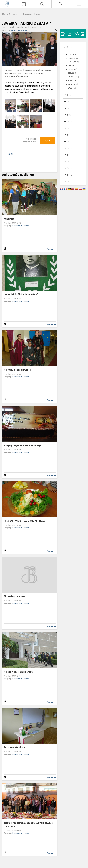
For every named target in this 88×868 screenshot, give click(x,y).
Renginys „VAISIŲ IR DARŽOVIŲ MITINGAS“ (25, 521)
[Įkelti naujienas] (24, 4)
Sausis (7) (72, 88)
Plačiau (50, 249)
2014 (69, 162)
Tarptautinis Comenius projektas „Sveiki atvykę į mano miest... (28, 825)
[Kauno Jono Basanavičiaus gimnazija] (7, 4)
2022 (69, 108)
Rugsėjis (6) (73, 58)
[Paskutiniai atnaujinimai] (42, 4)
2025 (69, 47)
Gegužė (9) (72, 73)
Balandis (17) (73, 77)
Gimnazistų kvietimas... (15, 596)
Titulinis (5, 14)
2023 (69, 102)
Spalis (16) (72, 54)
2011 (69, 182)
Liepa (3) (71, 66)
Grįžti (11, 154)
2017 (69, 142)
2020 (69, 122)
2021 (69, 115)
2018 (69, 135)
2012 (69, 175)
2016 (69, 148)
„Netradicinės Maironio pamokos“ (21, 294)
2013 (69, 168)
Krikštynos (9, 219)
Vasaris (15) (73, 84)
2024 (69, 95)
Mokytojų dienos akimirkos (17, 370)
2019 (69, 128)
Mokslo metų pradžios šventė (19, 672)
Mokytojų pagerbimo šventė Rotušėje (22, 445)
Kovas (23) (72, 81)
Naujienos (16, 14)
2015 (69, 155)
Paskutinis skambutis (14, 747)
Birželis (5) (72, 69)
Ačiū (47, 141)
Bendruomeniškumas (31, 14)
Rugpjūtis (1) (73, 62)
